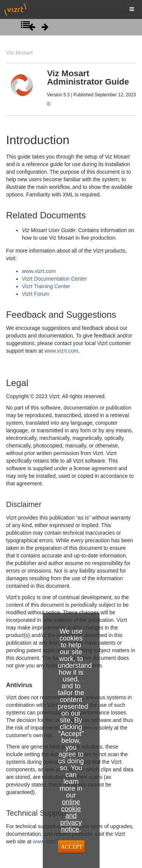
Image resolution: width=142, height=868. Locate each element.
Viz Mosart (19, 53)
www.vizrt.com (39, 271)
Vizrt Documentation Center (55, 279)
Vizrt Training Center (46, 286)
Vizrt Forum (36, 294)
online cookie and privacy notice (71, 816)
